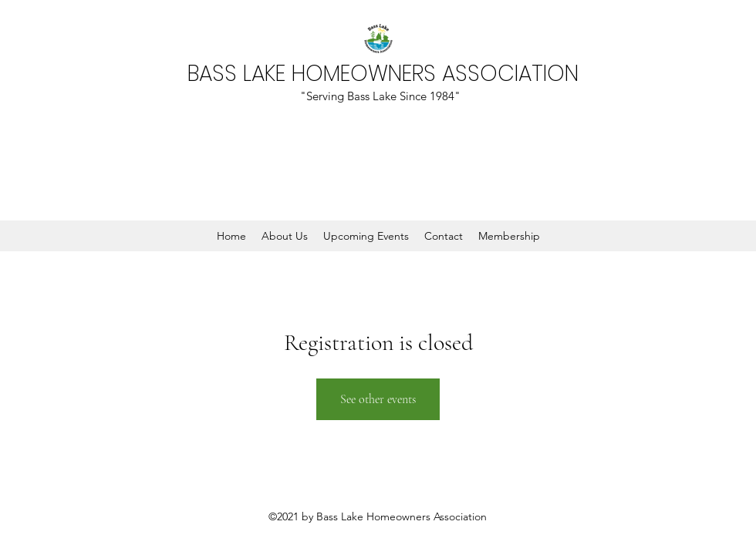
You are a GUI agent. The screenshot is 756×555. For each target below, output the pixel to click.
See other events (378, 399)
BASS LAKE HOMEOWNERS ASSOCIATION (383, 74)
